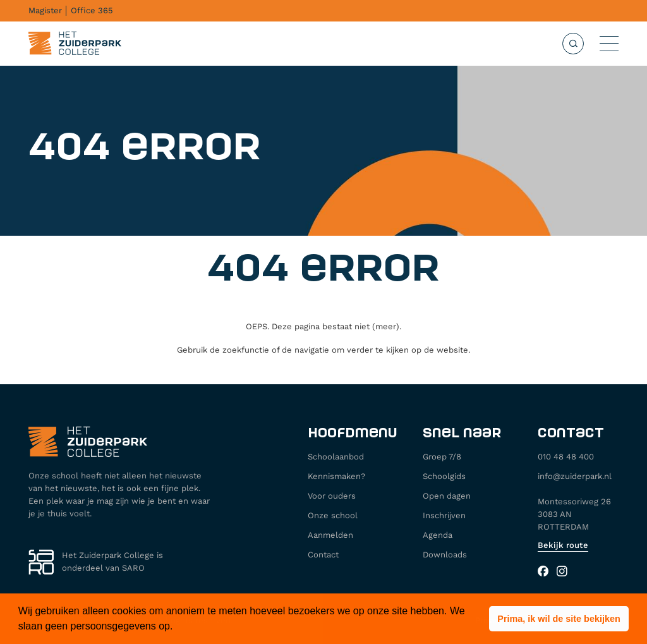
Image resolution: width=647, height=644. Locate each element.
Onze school (333, 515)
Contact (323, 555)
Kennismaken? (336, 476)
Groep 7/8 (442, 457)
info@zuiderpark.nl (575, 476)
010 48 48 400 (566, 457)
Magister (45, 10)
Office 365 (92, 10)
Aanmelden (330, 535)
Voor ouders (332, 496)
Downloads (445, 555)
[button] (559, 619)
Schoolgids (444, 476)
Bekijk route (563, 545)
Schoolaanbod (336, 457)
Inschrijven (444, 515)
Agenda (438, 535)
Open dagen (447, 496)
